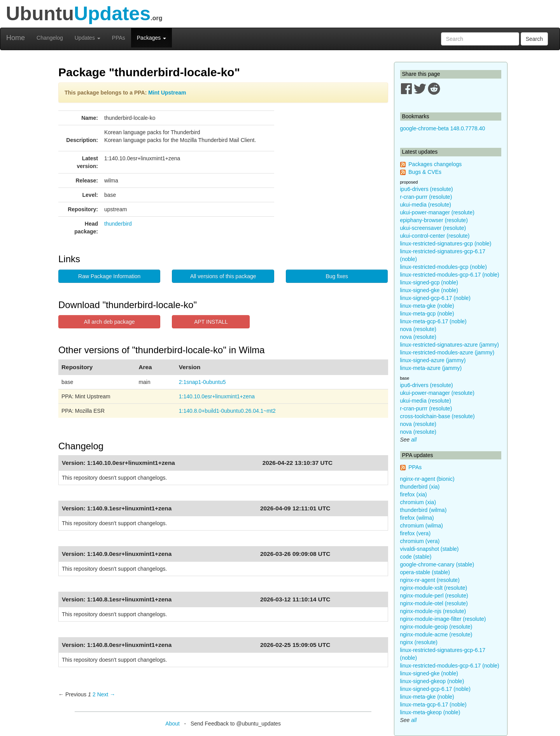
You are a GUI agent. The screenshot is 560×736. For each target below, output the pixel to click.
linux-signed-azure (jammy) (433, 360)
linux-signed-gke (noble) (429, 290)
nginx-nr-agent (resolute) (430, 580)
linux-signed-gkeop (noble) (432, 681)
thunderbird (118, 224)
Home (16, 38)
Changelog (50, 38)
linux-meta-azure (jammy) (431, 368)
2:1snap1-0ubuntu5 (202, 382)
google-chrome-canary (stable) (437, 564)
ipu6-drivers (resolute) (427, 189)
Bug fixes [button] (337, 276)
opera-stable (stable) (425, 572)
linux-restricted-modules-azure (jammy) (447, 352)
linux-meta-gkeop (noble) (430, 712)
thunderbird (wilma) (423, 510)
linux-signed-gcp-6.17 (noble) (435, 298)
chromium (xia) (418, 502)
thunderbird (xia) (420, 487)
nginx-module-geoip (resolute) (436, 627)
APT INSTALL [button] (211, 322)
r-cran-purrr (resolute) (426, 197)
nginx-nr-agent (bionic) (427, 479)
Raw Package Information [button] (109, 276)
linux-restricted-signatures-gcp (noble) (446, 244)
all (414, 440)
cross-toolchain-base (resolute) (437, 416)
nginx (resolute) (419, 642)
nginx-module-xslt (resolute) (434, 588)
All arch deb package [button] (109, 322)
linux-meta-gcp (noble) (427, 314)
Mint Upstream (167, 93)
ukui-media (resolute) (426, 205)
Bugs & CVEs (425, 172)
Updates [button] (87, 38)
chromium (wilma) (422, 526)
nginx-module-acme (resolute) (436, 634)
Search (534, 39)
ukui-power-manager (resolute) (437, 212)
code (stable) (416, 557)
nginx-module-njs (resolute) (433, 611)
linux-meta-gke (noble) (427, 306)
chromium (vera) (420, 541)
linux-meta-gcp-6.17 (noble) (433, 321)
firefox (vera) (416, 533)
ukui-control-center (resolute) (435, 236)
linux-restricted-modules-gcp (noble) (444, 267)
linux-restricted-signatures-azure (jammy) (450, 345)
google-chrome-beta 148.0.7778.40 (443, 128)
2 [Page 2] (94, 694)
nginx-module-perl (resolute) (434, 596)
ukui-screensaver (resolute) (433, 228)
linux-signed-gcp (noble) (429, 282)
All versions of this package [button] (223, 276)
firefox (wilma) (417, 518)
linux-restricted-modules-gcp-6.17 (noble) (450, 275)
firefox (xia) (414, 494)
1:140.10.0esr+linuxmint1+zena (217, 396)
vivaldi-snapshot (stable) (430, 549)
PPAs (119, 38)
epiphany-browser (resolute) (434, 220)
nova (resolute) (418, 329)
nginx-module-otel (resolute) (434, 603)
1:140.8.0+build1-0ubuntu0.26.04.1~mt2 (227, 411)
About (172, 724)
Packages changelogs (435, 164)
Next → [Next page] (106, 694)
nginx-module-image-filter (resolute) (443, 619)
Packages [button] (151, 38)
